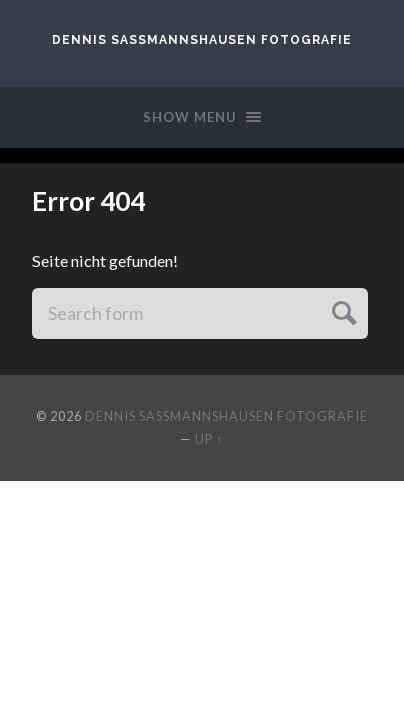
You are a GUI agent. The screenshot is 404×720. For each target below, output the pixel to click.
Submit (341, 310)
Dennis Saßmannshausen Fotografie (202, 40)
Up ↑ (209, 439)
